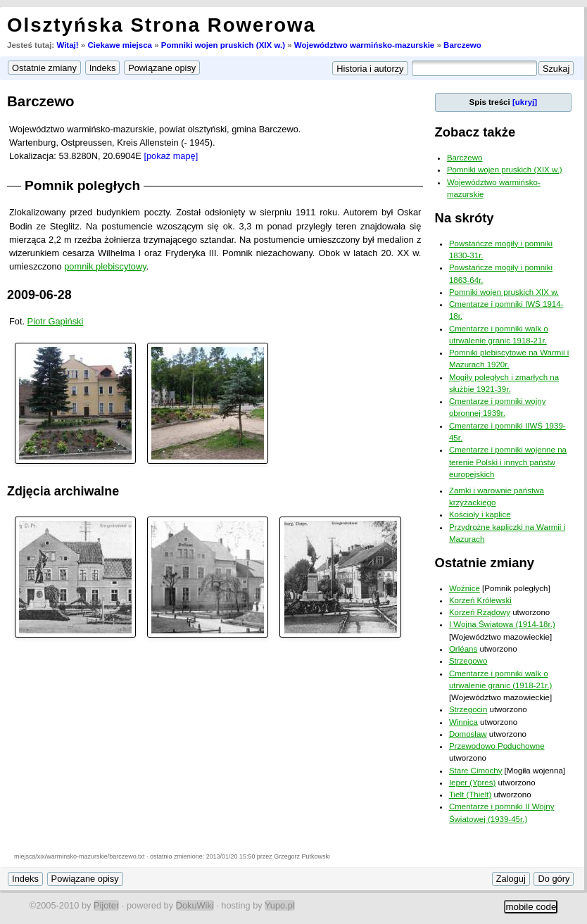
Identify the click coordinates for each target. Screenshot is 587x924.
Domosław (468, 734)
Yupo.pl (280, 905)
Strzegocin (468, 709)
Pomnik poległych (82, 185)
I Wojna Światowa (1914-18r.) (502, 624)
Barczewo (462, 45)
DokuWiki (195, 905)
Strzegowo (468, 661)
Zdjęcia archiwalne (63, 491)
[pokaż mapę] (171, 156)
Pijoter (106, 905)
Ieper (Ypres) (472, 783)
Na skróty (465, 218)
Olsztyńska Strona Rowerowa (162, 25)
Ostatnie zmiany (485, 563)
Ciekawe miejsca (120, 45)
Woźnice (465, 588)
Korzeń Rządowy (480, 612)
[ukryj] (525, 102)
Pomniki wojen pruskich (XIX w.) (223, 45)
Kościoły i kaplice (480, 514)
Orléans (463, 649)
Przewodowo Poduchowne (497, 746)
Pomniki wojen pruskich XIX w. (504, 292)
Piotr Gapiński (56, 321)
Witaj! (67, 45)
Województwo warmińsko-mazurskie (364, 45)
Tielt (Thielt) (470, 795)
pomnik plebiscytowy (105, 266)
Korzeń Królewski (480, 600)
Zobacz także (475, 132)
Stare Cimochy (476, 771)
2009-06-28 (39, 295)
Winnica (463, 722)
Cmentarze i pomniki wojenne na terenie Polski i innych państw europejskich (508, 462)
